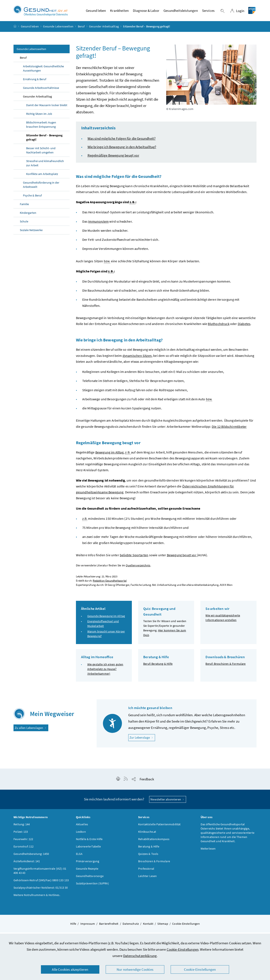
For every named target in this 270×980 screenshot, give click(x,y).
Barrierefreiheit (109, 926)
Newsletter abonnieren (168, 801)
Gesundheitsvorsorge (90, 878)
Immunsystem (98, 223)
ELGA (79, 856)
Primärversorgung (88, 863)
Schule (24, 223)
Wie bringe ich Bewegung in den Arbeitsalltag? (122, 149)
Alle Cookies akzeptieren (70, 969)
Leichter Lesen (147, 878)
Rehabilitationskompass (154, 841)
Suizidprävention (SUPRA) (92, 885)
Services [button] (208, 12)
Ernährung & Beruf (35, 81)
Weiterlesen (208, 850)
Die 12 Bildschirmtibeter (229, 428)
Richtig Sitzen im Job (39, 116)
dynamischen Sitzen (137, 357)
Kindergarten (28, 215)
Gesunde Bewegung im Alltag (106, 618)
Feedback (147, 781)
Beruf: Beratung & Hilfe (158, 666)
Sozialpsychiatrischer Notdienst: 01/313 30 (41, 889)
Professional (146, 870)
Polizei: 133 (21, 834)
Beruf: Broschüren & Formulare (225, 666)
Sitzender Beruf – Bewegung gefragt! (44, 139)
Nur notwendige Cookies (135, 969)
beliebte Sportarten (134, 557)
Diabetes (244, 326)
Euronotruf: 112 (24, 848)
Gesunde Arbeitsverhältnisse (41, 90)
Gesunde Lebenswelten (58, 28)
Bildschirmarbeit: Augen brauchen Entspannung (41, 126)
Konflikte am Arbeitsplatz (42, 176)
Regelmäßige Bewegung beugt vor (113, 157)
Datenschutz (131, 926)
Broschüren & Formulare (154, 863)
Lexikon (81, 834)
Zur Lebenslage (142, 739)
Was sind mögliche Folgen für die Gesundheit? (122, 140)
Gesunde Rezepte (87, 870)
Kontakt (148, 926)
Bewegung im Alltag (109, 454)
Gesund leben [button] (96, 12)
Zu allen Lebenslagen (31, 730)
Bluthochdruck (219, 326)
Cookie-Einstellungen (183, 949)
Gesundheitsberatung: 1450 (31, 856)
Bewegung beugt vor (182, 557)
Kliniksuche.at (147, 834)
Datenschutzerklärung (140, 956)
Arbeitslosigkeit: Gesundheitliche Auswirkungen (43, 70)
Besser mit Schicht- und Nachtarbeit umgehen (41, 152)
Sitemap (163, 926)
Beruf (81, 28)
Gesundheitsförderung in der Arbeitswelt (41, 187)
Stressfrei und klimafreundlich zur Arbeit (45, 165)
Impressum (88, 926)
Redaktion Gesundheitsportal (110, 583)
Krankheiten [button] (119, 12)
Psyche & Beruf (32, 197)
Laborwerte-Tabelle (88, 848)
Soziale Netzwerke (31, 232)
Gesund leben (30, 28)
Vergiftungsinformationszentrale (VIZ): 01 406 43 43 (40, 873)
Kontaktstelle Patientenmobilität (159, 826)
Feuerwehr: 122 (23, 841)
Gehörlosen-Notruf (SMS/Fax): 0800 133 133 (41, 882)
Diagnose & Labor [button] (146, 12)
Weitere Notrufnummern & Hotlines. (37, 897)
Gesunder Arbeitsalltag (104, 28)
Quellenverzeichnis (138, 567)
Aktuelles (82, 826)
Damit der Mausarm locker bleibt (47, 107)
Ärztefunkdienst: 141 (27, 863)
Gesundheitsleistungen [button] (181, 12)
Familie (24, 206)
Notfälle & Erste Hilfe (89, 841)
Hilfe (73, 926)
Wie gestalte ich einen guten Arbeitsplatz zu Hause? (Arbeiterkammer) (105, 671)
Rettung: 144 (22, 826)
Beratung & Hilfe (149, 848)
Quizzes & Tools (148, 856)
